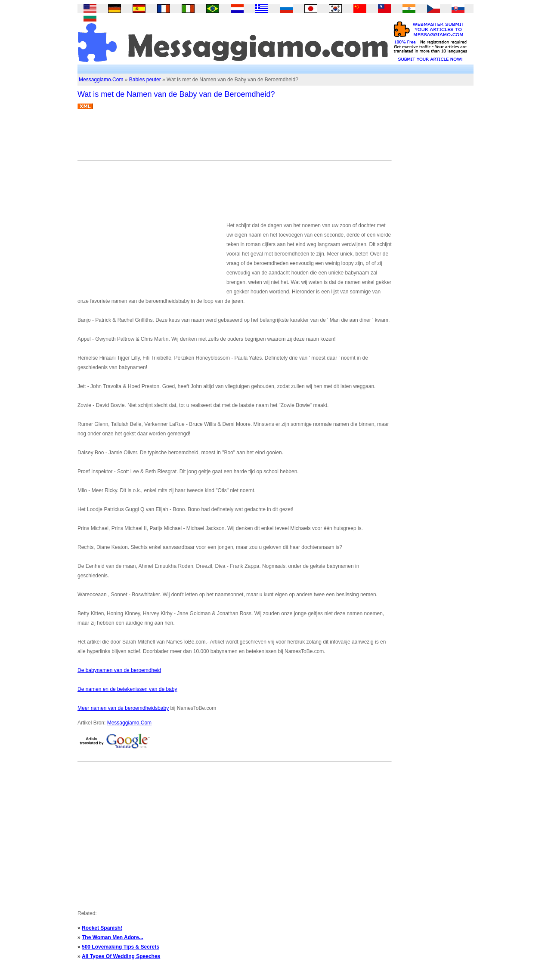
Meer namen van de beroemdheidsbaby (123, 708)
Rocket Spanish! (102, 928)
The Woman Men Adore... (113, 937)
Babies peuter (145, 80)
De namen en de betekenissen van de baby (127, 689)
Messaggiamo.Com (101, 80)
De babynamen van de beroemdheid (119, 670)
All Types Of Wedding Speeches (121, 956)
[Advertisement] (234, 138)
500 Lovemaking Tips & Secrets (121, 947)
